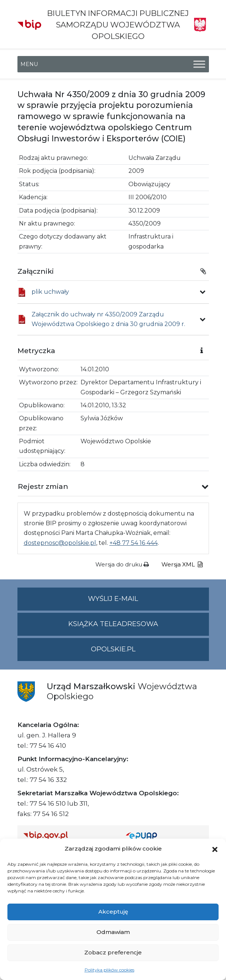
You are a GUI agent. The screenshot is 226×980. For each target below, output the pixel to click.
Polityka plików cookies (109, 970)
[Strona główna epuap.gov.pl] (164, 836)
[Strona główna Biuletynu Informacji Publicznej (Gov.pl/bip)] (69, 836)
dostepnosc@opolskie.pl (60, 543)
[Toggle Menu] (199, 64)
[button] (215, 849)
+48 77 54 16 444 (134, 543)
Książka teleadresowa (113, 624)
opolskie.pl (113, 649)
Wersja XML (182, 564)
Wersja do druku (122, 564)
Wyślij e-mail (148, 602)
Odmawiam (113, 932)
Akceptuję (113, 912)
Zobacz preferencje (113, 952)
